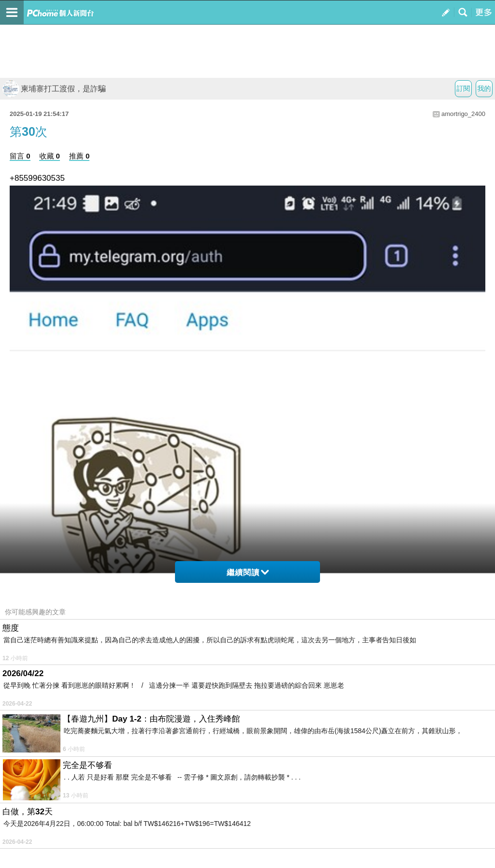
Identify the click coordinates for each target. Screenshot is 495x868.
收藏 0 (50, 156)
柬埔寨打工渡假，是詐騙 (54, 89)
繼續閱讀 (248, 572)
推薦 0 (80, 156)
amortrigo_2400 (463, 114)
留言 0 (20, 156)
